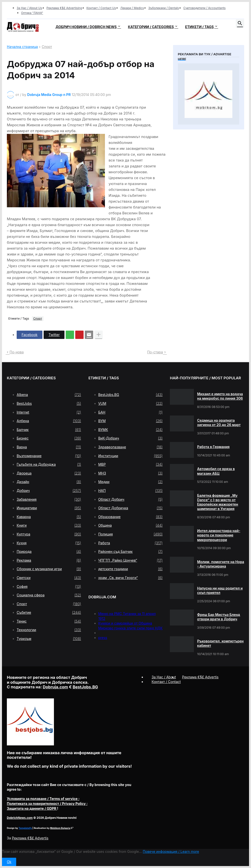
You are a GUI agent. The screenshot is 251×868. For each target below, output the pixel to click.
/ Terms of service (43, 799)
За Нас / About (164, 677)
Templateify (25, 828)
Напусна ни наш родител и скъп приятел (220, 590)
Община (131, 525)
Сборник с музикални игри (49, 569)
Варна (49, 447)
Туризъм (49, 639)
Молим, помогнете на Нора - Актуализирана (221, 564)
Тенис (49, 621)
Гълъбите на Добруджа (49, 464)
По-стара (155, 352)
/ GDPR (32, 808)
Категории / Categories (151, 27)
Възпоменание (49, 456)
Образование (131, 517)
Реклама (49, 560)
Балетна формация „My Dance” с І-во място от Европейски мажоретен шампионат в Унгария (218, 502)
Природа (49, 552)
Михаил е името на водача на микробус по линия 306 (220, 396)
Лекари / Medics (132, 8)
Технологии (49, 630)
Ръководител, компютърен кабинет (220, 643)
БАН (131, 412)
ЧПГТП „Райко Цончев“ (131, 560)
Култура (49, 534)
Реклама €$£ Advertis (30, 838)
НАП (131, 491)
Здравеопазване (131, 447)
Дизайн (49, 482)
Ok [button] (9, 862)
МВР (131, 464)
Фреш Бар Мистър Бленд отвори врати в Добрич (219, 617)
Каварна (49, 517)
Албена (49, 421)
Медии (131, 482)
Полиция (131, 534)
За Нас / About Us (29, 8)
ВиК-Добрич (131, 438)
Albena (49, 395)
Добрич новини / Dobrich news (86, 27)
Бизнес (49, 438)
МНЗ (131, 473)
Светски (49, 578)
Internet (49, 412)
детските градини (131, 569)
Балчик (49, 430)
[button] (240, 23)
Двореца (49, 473)
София (49, 587)
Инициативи (49, 508)
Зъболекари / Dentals (164, 8)
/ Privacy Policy (47, 804)
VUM (131, 404)
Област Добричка (131, 508)
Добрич (49, 491)
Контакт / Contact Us (101, 8)
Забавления (49, 499)
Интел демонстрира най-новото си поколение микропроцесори (219, 535)
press (103, 638)
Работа (131, 543)
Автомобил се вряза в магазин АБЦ (216, 471)
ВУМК (131, 430)
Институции (131, 456)
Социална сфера (49, 595)
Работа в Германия (213, 447)
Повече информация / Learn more (171, 851)
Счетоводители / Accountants (205, 8)
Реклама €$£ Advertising (64, 8)
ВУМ (131, 421)
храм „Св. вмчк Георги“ (131, 578)
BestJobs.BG (131, 395)
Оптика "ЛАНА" (32, 13)
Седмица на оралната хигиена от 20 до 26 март (219, 422)
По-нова (17, 352)
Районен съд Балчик (131, 552)
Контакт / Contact (166, 682)
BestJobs (49, 404)
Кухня (49, 543)
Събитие (49, 613)
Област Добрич (131, 499)
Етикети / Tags (199, 27)
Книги (49, 525)
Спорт (47, 47)
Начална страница (22, 47)
